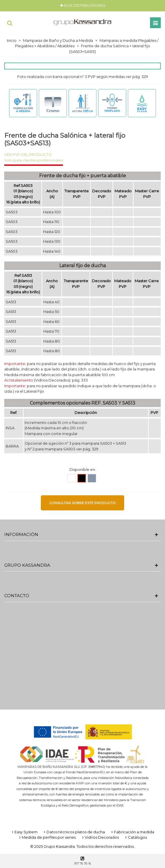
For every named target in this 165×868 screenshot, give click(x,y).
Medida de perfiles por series (47, 837)
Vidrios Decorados (100, 837)
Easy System (24, 832)
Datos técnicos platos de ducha (74, 832)
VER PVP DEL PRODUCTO (28, 154)
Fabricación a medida (132, 832)
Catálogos (136, 837)
